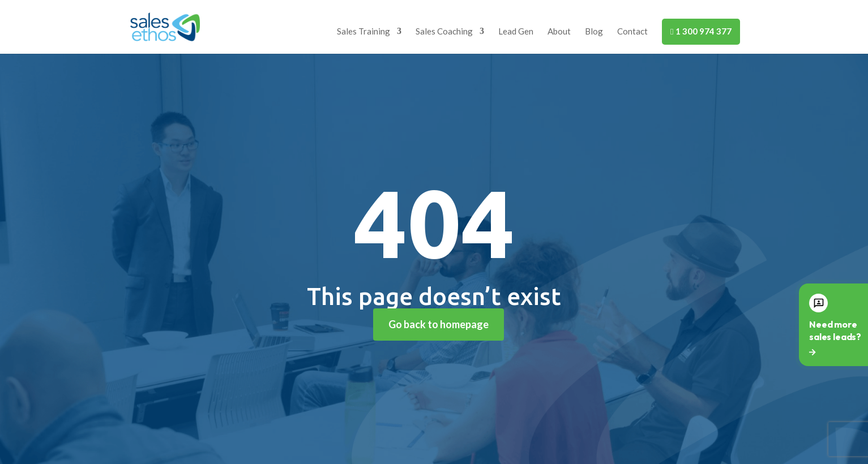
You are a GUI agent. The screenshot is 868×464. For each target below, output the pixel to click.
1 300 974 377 (701, 31)
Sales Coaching (444, 32)
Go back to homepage (439, 324)
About (559, 32)
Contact (632, 32)
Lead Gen (516, 32)
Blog (594, 32)
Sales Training (364, 32)
